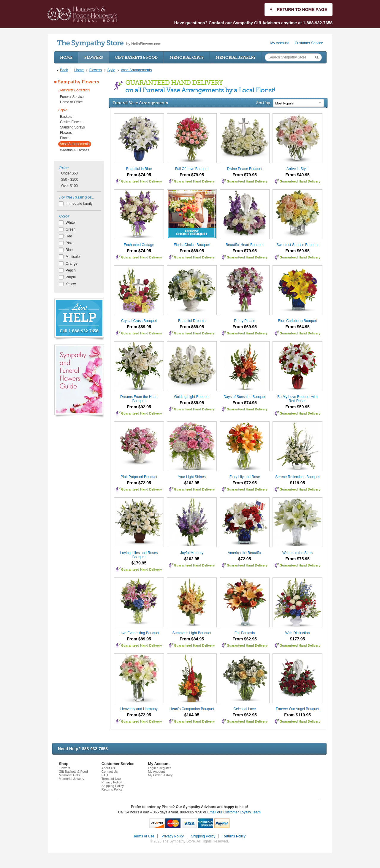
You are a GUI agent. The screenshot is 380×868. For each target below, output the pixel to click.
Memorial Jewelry (236, 57)
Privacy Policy (112, 782)
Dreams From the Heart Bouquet (139, 399)
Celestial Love (244, 709)
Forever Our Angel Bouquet (297, 709)
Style (63, 110)
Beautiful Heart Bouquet (244, 245)
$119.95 (298, 483)
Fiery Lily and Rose (245, 477)
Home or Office (71, 102)
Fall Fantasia (245, 633)
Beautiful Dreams (192, 321)
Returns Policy (112, 789)
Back (64, 70)
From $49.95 (297, 175)
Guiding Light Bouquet (192, 397)
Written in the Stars (297, 553)
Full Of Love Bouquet (192, 169)
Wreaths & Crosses (75, 150)
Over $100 (69, 186)
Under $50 (69, 173)
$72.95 (245, 559)
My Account (280, 43)
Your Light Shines (192, 477)
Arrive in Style (297, 169)
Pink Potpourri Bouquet (139, 477)
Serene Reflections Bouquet (297, 477)
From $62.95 (245, 639)
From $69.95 (192, 251)
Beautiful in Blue (139, 169)
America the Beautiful (245, 553)
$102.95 (192, 483)
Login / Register (159, 768)
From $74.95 (139, 175)
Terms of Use (111, 779)
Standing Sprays (72, 127)
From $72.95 (139, 483)
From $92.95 (139, 407)
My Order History (160, 775)
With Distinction (298, 633)
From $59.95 (297, 407)
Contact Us (110, 772)
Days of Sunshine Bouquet (245, 397)
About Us (108, 768)
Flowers (94, 57)
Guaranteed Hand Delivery (142, 181)
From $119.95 (297, 715)
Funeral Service (72, 97)
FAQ (105, 775)
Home (66, 57)
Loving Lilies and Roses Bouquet (139, 555)
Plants (65, 138)
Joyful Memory (192, 553)
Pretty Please (244, 321)
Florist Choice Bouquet (192, 245)
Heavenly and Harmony (139, 709)
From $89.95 (139, 327)
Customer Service (309, 43)
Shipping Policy (113, 786)
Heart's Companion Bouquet (192, 709)
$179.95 (139, 563)
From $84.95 (192, 639)
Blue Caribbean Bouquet (298, 321)
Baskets (66, 117)
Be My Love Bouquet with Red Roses (297, 399)
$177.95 (298, 639)
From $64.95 (297, 327)
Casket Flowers (72, 122)
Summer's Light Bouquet (192, 633)
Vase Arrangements (75, 144)
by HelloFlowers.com (109, 43)
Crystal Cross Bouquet (139, 321)
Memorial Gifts (187, 57)
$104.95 (192, 715)
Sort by (263, 103)
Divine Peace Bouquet (245, 169)
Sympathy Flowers (78, 82)
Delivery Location (74, 90)
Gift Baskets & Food (136, 57)
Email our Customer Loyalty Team (234, 812)
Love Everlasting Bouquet (139, 633)
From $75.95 (297, 559)
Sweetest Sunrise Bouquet (297, 245)
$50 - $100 (70, 180)
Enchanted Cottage (139, 245)
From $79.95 (192, 175)
